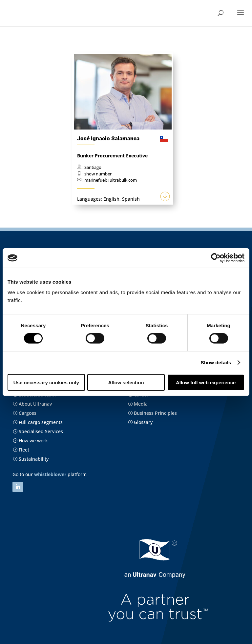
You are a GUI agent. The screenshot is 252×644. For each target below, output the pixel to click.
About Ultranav (32, 404)
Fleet (21, 450)
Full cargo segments (38, 422)
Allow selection (126, 382)
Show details (216, 362)
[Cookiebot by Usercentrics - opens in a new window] (216, 258)
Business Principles (152, 413)
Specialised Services (38, 431)
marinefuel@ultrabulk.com (111, 180)
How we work (30, 441)
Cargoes (25, 413)
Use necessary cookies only (46, 382)
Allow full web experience (206, 382)
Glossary (140, 422)
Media (138, 404)
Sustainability (31, 459)
